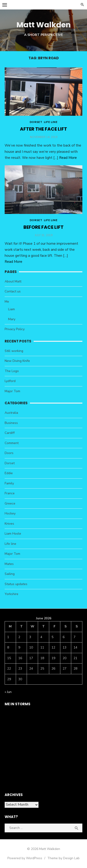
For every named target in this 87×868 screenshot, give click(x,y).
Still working (14, 351)
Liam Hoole (13, 534)
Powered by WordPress (25, 858)
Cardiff (10, 433)
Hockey (10, 513)
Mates (9, 564)
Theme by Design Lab (63, 858)
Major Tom (12, 391)
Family (9, 483)
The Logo (12, 371)
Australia (11, 413)
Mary (12, 319)
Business (11, 423)
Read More (68, 158)
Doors (9, 453)
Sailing (10, 574)
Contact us (13, 291)
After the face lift (43, 129)
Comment (12, 443)
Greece (10, 503)
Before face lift (43, 227)
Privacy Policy (15, 329)
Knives (9, 524)
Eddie (9, 473)
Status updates (16, 584)
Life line (51, 122)
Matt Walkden (44, 25)
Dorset (36, 122)
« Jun (8, 692)
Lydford (10, 381)
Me (7, 302)
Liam (11, 309)
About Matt (13, 281)
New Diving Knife (17, 361)
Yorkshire (11, 594)
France (10, 493)
